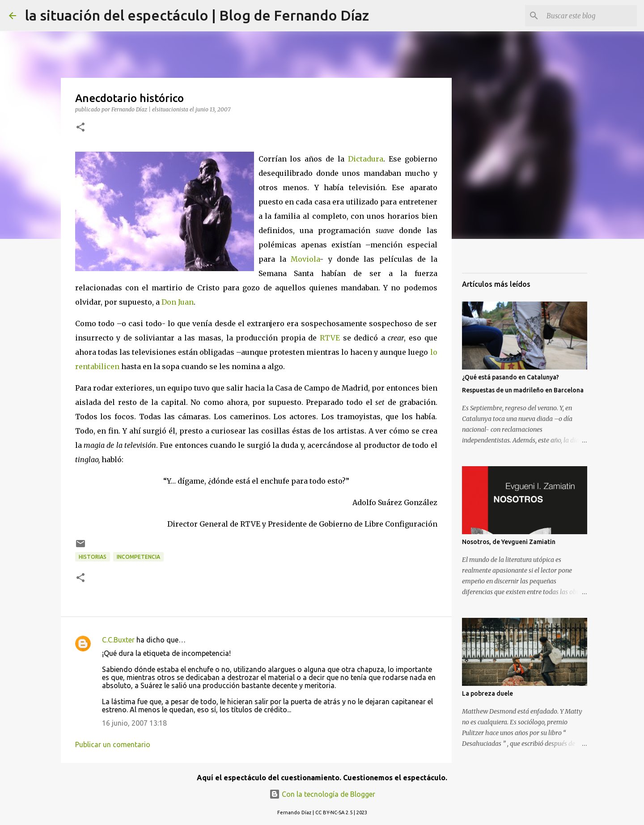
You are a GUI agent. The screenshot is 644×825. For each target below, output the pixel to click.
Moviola (305, 259)
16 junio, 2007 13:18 (134, 723)
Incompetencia (138, 557)
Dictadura (366, 159)
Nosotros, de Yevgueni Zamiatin (509, 542)
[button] (80, 128)
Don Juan (178, 302)
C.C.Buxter (118, 640)
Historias (93, 557)
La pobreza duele (487, 693)
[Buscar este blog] (590, 16)
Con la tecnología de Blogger (322, 794)
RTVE (330, 338)
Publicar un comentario (113, 744)
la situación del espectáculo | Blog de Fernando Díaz (197, 15)
